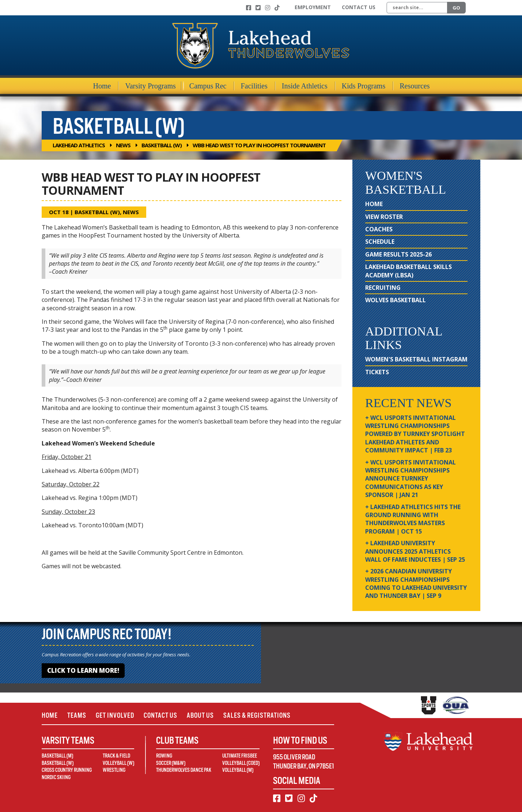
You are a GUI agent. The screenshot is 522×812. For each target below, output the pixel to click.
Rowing (164, 756)
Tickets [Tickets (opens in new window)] (377, 372)
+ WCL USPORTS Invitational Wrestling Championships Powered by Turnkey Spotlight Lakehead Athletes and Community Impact (415, 434)
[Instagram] (268, 8)
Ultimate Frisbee (240, 756)
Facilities (254, 86)
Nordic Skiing (56, 777)
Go (456, 8)
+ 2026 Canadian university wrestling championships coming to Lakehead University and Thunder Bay (416, 583)
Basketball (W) (162, 145)
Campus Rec (208, 86)
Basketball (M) (57, 756)
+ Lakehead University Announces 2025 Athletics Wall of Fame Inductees (415, 551)
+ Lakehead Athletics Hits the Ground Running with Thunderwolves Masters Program (413, 519)
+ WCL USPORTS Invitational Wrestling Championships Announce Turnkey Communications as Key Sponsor (411, 479)
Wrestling (114, 770)
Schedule (380, 242)
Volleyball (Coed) (241, 763)
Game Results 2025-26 (398, 254)
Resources (415, 86)
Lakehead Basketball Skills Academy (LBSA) (408, 271)
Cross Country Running (67, 770)
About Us (200, 715)
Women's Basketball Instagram (416, 359)
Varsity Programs (150, 86)
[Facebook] (249, 8)
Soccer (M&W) (171, 763)
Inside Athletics (305, 86)
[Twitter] (258, 8)
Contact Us (359, 7)
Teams (77, 715)
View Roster (384, 217)
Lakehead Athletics (79, 145)
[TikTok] (277, 8)
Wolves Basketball (396, 300)
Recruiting (383, 288)
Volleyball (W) (118, 763)
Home (102, 86)
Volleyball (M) (238, 770)
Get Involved (115, 715)
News (123, 145)
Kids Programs (364, 86)
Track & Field (116, 756)
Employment (313, 7)
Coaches (379, 229)
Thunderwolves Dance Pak (184, 770)
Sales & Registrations (257, 715)
